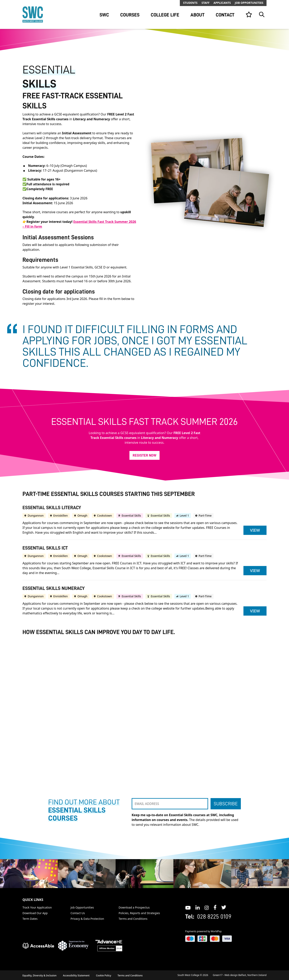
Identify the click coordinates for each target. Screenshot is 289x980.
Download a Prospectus (134, 907)
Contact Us (78, 913)
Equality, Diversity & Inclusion (40, 975)
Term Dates (30, 919)
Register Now (144, 455)
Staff (206, 3)
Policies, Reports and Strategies (139, 913)
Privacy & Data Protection (87, 919)
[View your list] (249, 14)
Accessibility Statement (76, 975)
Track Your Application (37, 907)
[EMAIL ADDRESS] (170, 804)
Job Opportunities (249, 3)
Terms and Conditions (133, 919)
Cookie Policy (104, 975)
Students (190, 3)
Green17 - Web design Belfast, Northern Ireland (240, 975)
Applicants (222, 3)
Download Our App (35, 913)
